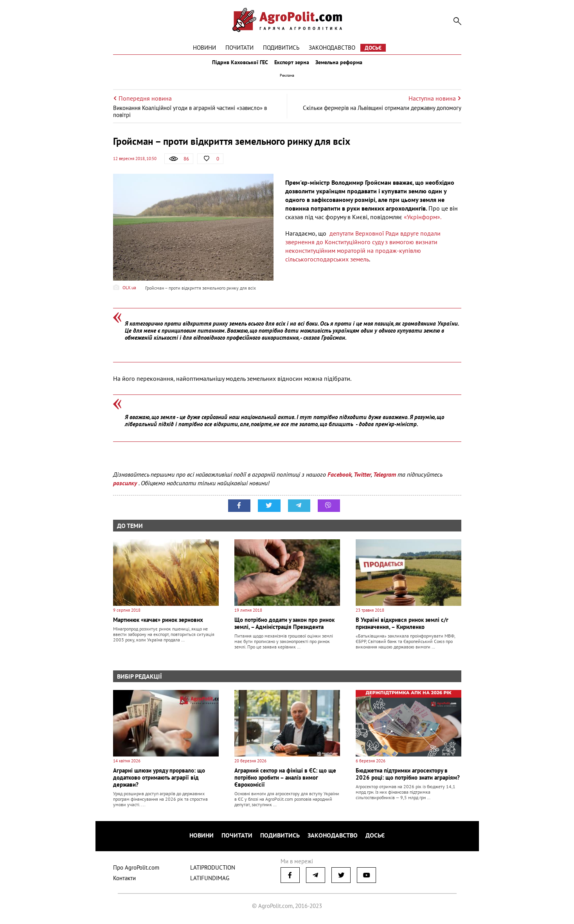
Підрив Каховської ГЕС (234, 66)
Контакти (124, 881)
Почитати (239, 48)
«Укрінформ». (422, 224)
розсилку (126, 490)
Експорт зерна (292, 66)
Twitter (362, 481)
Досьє (373, 48)
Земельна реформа (344, 66)
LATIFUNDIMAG (210, 881)
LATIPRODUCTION (213, 871)
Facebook (339, 481)
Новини (204, 48)
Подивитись (281, 48)
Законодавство (332, 48)
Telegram (385, 481)
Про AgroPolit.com (136, 871)
